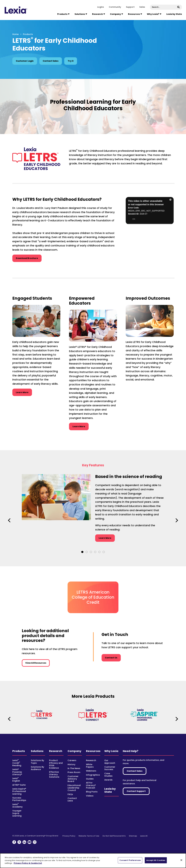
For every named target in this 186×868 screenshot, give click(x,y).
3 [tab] (91, 552)
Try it (71, 61)
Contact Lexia (72, 799)
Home (15, 34)
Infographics (93, 775)
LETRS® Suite (19, 785)
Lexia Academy (17, 806)
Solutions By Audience (37, 768)
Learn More (24, 392)
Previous (10, 520)
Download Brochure (27, 258)
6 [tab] (104, 552)
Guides (90, 779)
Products (19, 751)
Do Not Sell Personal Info (114, 836)
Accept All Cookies (156, 860)
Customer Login (25, 61)
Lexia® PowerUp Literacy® (17, 772)
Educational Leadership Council (74, 788)
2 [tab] (87, 552)
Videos (90, 796)
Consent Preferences (130, 860)
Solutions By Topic (37, 762)
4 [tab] (95, 552)
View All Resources (36, 663)
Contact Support (136, 791)
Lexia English (16, 780)
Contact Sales (51, 61)
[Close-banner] (181, 860)
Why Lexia (111, 751)
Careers (72, 760)
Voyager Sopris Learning (17, 813)
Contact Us (111, 658)
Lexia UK (144, 836)
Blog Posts (92, 792)
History (71, 764)
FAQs (70, 794)
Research (56, 751)
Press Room (74, 772)
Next (176, 520)
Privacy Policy (69, 836)
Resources (93, 751)
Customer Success (110, 768)
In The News (74, 768)
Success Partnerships (19, 799)
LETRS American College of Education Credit (93, 597)
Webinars (91, 771)
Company (74, 751)
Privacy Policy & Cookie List (28, 863)
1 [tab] (82, 552)
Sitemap (133, 836)
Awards (108, 780)
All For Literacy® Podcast (91, 785)
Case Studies (108, 775)
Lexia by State (174, 14)
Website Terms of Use (89, 836)
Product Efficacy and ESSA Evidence (56, 764)
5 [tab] (99, 552)
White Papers (90, 766)
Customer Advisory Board (73, 779)
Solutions (37, 751)
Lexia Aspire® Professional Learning (19, 791)
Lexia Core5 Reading (17, 763)
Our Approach (110, 762)
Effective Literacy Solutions (54, 775)
